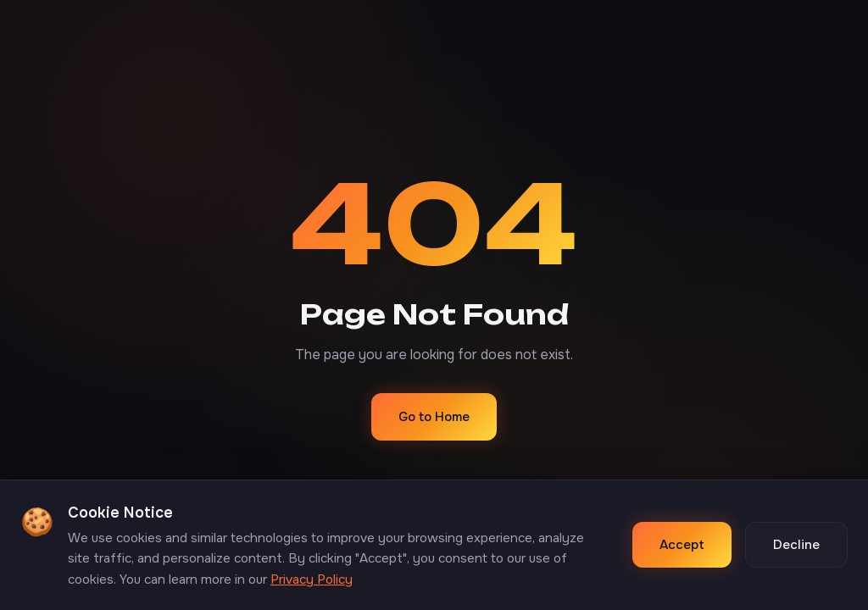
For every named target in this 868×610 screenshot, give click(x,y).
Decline (796, 545)
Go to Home (434, 417)
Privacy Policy (312, 579)
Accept (682, 545)
